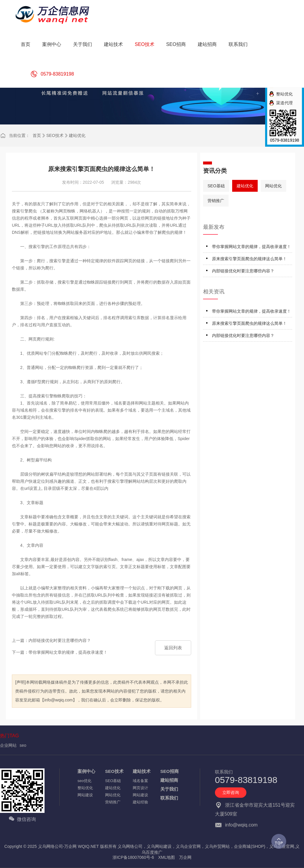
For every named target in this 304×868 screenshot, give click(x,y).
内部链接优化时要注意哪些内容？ (243, 271)
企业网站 (8, 745)
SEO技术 (55, 135)
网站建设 (85, 795)
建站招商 (169, 780)
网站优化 (273, 186)
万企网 (185, 857)
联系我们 (169, 798)
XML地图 (167, 857)
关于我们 (169, 789)
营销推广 (216, 201)
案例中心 (86, 771)
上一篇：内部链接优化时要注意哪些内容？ (51, 640)
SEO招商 (170, 771)
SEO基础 (216, 186)
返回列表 (173, 648)
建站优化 (77, 135)
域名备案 (140, 781)
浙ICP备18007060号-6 (133, 857)
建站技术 (142, 771)
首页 (37, 135)
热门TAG (9, 736)
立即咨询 (231, 792)
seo (23, 745)
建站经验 (140, 802)
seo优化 (84, 781)
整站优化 (85, 788)
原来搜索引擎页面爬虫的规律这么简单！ (249, 259)
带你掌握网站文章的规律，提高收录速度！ (251, 247)
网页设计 (140, 788)
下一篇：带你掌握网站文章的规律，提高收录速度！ (60, 652)
